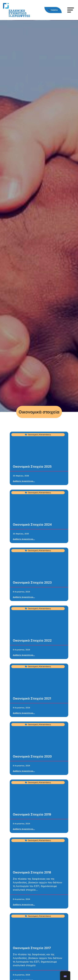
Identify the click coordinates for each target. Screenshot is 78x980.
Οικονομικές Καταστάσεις (39, 435)
